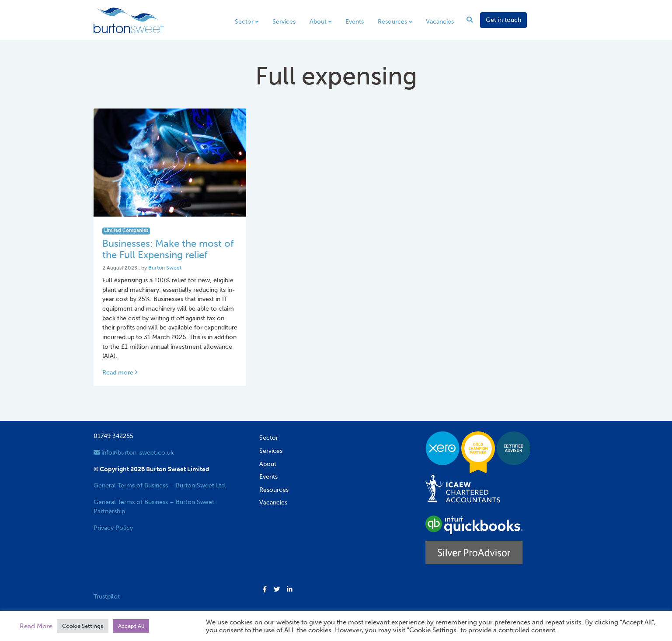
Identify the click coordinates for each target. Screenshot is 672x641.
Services (284, 21)
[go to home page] (129, 20)
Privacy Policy (113, 528)
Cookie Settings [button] (83, 626)
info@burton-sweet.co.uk (134, 452)
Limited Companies (126, 230)
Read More (36, 626)
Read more (120, 372)
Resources (392, 21)
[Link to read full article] (170, 163)
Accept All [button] (131, 626)
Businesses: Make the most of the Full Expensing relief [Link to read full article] (168, 249)
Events (355, 21)
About (318, 21)
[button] (265, 590)
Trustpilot (107, 596)
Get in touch (503, 20)
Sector (244, 21)
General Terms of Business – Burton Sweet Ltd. (160, 485)
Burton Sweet (165, 268)
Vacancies (440, 21)
